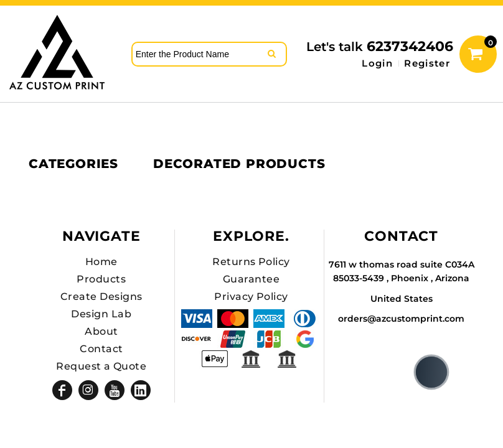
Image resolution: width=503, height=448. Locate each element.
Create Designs (101, 296)
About (101, 331)
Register (427, 63)
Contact (101, 349)
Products (101, 279)
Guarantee (251, 279)
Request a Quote (101, 366)
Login (377, 63)
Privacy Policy (251, 296)
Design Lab (101, 314)
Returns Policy (251, 262)
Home (101, 262)
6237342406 (410, 46)
